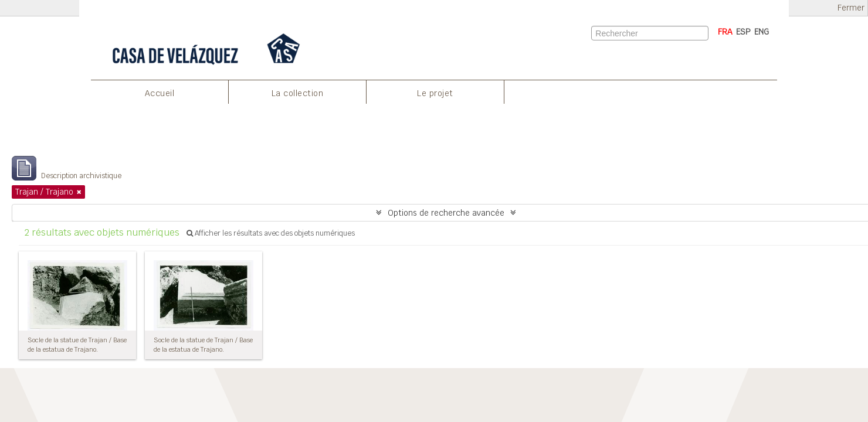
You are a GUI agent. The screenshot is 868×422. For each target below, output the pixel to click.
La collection (298, 93)
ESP (743, 32)
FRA (725, 32)
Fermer (851, 8)
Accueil (160, 93)
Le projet (435, 93)
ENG (762, 32)
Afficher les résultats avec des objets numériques (271, 233)
